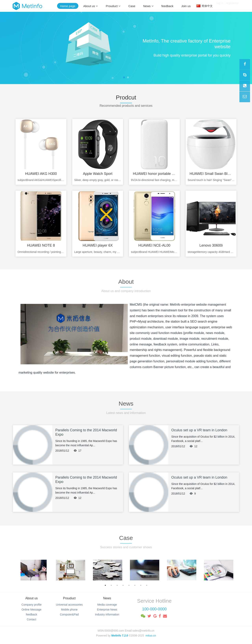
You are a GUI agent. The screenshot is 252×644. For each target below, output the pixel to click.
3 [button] (117, 585)
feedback (32, 614)
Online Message (31, 610)
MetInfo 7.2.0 (120, 636)
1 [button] (105, 585)
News (107, 598)
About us (31, 598)
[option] (34, 570)
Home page (68, 6)
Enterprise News (107, 610)
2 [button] (111, 585)
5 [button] (129, 585)
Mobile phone (69, 610)
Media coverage (107, 605)
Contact (31, 619)
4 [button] (123, 585)
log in (220, 6)
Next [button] (235, 570)
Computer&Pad (69, 614)
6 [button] (135, 585)
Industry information (107, 614)
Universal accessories (69, 605)
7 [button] (141, 585)
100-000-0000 (154, 609)
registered (232, 6)
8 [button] (147, 585)
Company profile (31, 605)
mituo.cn (151, 636)
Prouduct (69, 598)
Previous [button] (17, 570)
